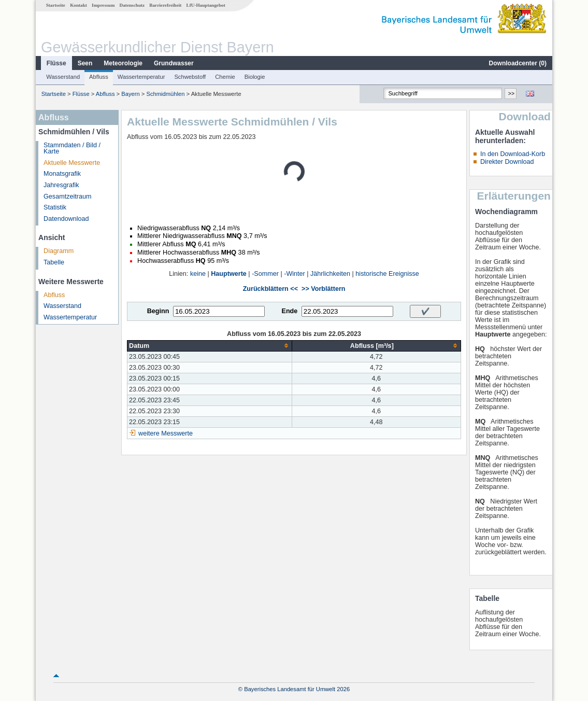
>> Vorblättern (323, 289)
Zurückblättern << (270, 289)
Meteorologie (123, 63)
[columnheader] (210, 346)
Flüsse (56, 63)
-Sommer (265, 274)
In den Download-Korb (513, 154)
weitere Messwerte (166, 433)
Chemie (225, 77)
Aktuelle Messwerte (72, 163)
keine (198, 274)
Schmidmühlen (166, 94)
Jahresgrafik (61, 185)
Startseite (56, 5)
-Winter (295, 274)
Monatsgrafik (62, 174)
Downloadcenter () (518, 63)
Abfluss (99, 77)
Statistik (55, 207)
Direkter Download (507, 162)
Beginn (158, 311)
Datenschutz (132, 5)
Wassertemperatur (141, 77)
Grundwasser (174, 63)
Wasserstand (63, 77)
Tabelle (54, 262)
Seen (85, 63)
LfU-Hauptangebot (206, 5)
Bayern (130, 94)
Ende (289, 311)
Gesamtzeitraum (67, 197)
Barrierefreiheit (165, 5)
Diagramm (59, 251)
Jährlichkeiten (330, 274)
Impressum (103, 5)
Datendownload (66, 219)
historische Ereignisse (387, 274)
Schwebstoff (190, 77)
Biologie (255, 77)
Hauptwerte (229, 274)
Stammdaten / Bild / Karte (72, 149)
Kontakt (78, 5)
